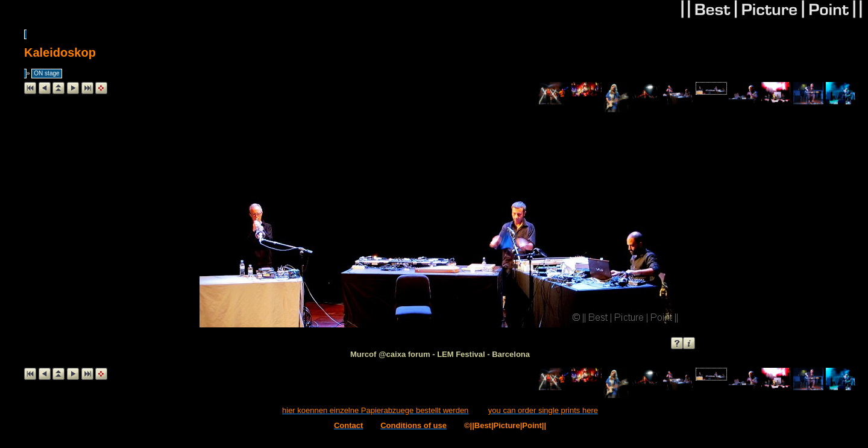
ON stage (46, 73)
